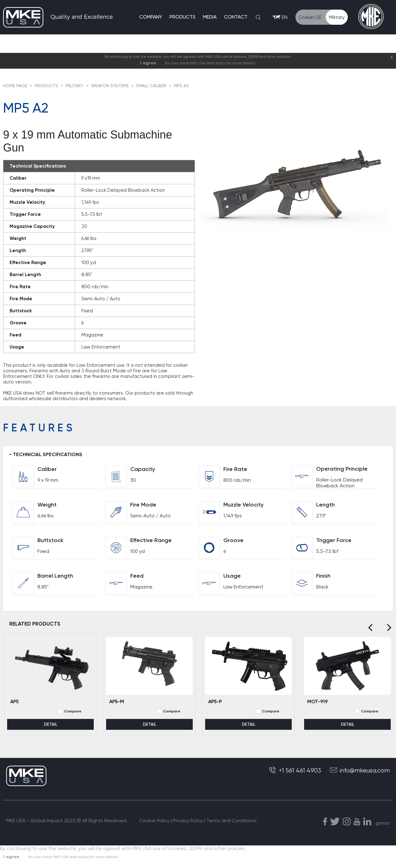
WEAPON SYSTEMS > (114, 86)
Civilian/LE (310, 18)
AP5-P (215, 706)
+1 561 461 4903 (295, 774)
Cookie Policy (154, 825)
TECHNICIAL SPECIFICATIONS (53, 456)
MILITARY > (78, 86)
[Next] (387, 632)
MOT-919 (317, 706)
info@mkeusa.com (359, 774)
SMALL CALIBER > (155, 86)
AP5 (14, 706)
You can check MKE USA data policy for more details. (210, 63)
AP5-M (117, 706)
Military (337, 18)
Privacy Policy (188, 825)
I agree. (149, 63)
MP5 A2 (181, 86)
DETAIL (51, 728)
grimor (383, 827)
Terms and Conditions (232, 825)
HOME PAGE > (19, 86)
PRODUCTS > (50, 86)
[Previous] (372, 632)
